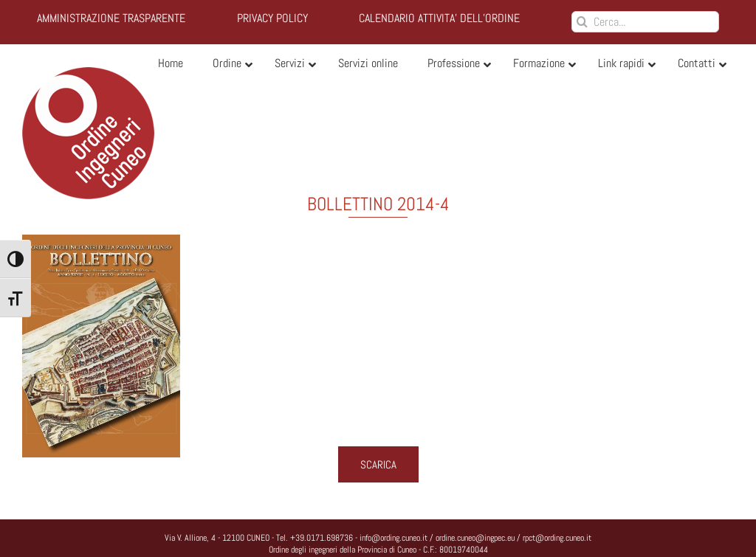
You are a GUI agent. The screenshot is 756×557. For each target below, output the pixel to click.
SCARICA (378, 464)
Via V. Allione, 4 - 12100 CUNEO (217, 538)
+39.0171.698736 (322, 538)
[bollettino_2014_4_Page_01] (378, 346)
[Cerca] (582, 22)
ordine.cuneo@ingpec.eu (475, 538)
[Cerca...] (645, 22)
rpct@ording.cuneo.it (557, 538)
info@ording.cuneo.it (394, 538)
